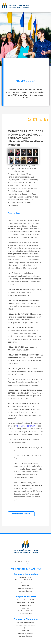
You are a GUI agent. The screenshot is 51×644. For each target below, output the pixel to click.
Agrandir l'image (15, 213)
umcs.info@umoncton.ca (25, 628)
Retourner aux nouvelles (21, 514)
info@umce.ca (25, 583)
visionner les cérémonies (26, 426)
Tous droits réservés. (26, 564)
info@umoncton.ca (25, 605)
